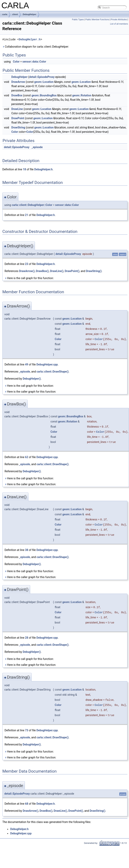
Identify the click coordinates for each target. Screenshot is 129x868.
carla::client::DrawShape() (53, 372)
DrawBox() (42, 271)
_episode (37, 147)
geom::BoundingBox (44, 95)
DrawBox (17, 95)
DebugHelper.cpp (47, 364)
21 (27, 215)
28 (27, 638)
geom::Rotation (82, 95)
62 (27, 457)
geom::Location (44, 82)
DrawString (18, 127)
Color (16, 62)
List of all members (119, 24)
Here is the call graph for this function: (29, 278)
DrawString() (94, 271)
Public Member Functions (97, 20)
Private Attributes (119, 20)
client (15, 14)
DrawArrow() (27, 271)
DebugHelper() (32, 379)
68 (27, 804)
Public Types (78, 20)
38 (27, 550)
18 (24, 169)
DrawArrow (18, 82)
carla (5, 14)
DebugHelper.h (30, 39)
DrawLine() (57, 271)
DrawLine (17, 109)
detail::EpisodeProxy (42, 77)
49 (27, 364)
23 (27, 264)
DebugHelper (29, 14)
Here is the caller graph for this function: (30, 392)
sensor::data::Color (34, 62)
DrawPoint (18, 118)
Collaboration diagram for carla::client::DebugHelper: (36, 47)
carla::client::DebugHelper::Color (32, 205)
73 (27, 730)
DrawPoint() (72, 271)
